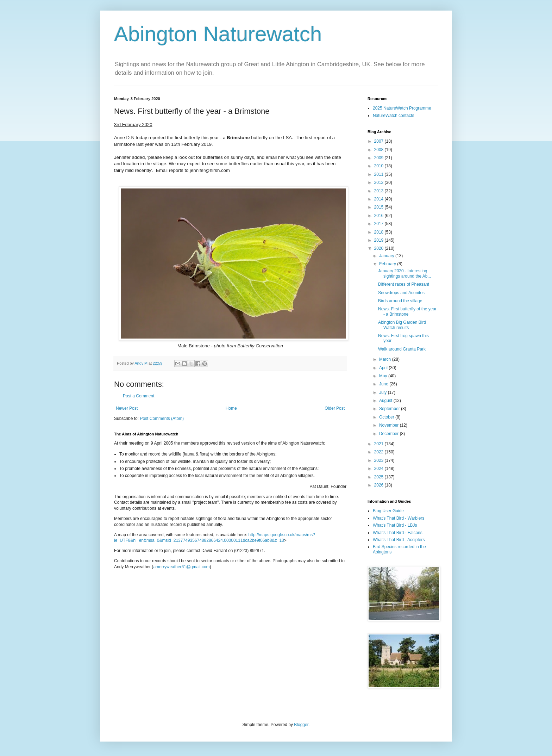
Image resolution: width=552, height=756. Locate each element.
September (390, 409)
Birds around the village (400, 301)
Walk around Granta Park (402, 349)
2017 (379, 224)
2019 (379, 240)
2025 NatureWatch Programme (402, 108)
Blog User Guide (388, 511)
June (384, 384)
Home (231, 408)
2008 (379, 150)
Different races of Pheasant (404, 284)
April (384, 368)
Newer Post (127, 408)
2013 (379, 191)
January (387, 256)
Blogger (301, 725)
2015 (379, 207)
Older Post (335, 408)
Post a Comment (139, 396)
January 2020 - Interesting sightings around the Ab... (404, 273)
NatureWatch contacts (394, 116)
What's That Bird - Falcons (398, 533)
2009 (379, 158)
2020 (379, 248)
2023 (379, 460)
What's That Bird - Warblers (399, 518)
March (386, 359)
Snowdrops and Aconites (401, 293)
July (384, 392)
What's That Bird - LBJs (395, 525)
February (388, 264)
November (390, 425)
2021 (379, 444)
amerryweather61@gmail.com (181, 567)
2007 (379, 141)
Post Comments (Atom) (162, 419)
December (390, 434)
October (387, 417)
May (384, 376)
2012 (379, 182)
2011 (379, 174)
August (386, 401)
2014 (379, 199)
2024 (379, 469)
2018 (379, 232)
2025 (379, 477)
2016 (379, 216)
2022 (379, 452)
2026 (379, 485)
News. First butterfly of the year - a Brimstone (407, 311)
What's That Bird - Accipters (399, 540)
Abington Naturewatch (218, 34)
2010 (379, 166)
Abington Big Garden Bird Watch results (402, 325)
